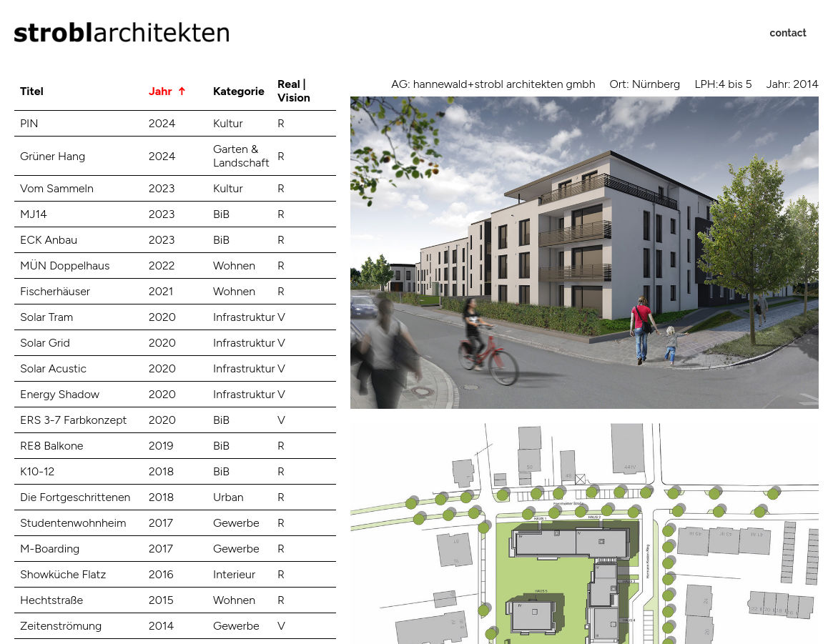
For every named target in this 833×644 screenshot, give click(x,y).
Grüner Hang (53, 156)
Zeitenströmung (61, 626)
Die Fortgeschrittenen (75, 497)
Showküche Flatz (63, 574)
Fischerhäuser (55, 291)
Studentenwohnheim (73, 523)
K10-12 (37, 471)
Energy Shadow (60, 394)
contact (788, 33)
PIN (29, 123)
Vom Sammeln (57, 188)
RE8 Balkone (52, 446)
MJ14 (34, 214)
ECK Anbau (49, 240)
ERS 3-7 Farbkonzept (74, 420)
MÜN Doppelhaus (65, 266)
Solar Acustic (53, 368)
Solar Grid (45, 343)
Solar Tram (46, 317)
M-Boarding (50, 549)
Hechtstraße (51, 600)
